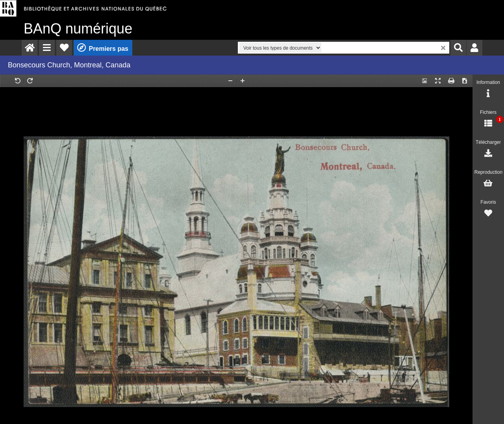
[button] (47, 48)
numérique (78, 29)
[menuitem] (30, 48)
